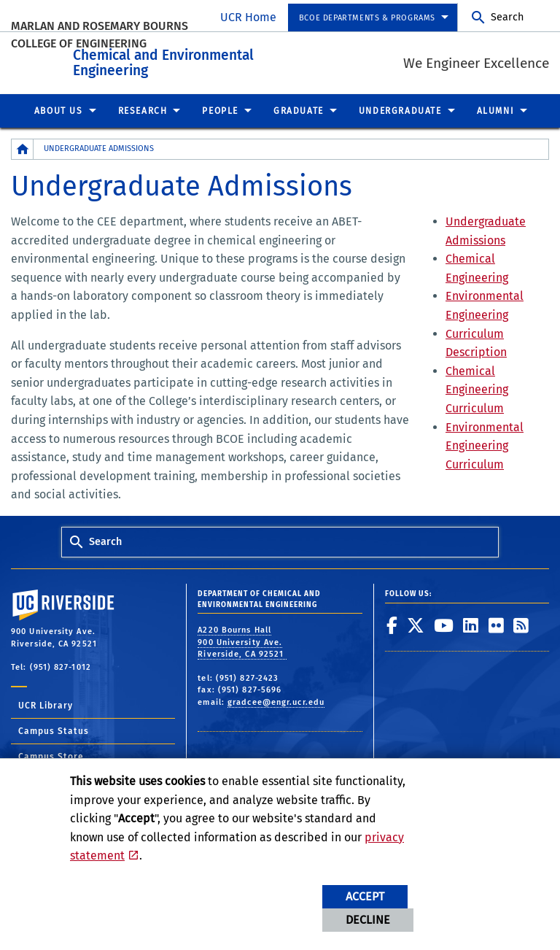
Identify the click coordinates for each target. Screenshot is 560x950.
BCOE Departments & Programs (367, 18)
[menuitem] (373, 18)
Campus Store (51, 754)
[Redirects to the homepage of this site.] (23, 146)
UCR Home (248, 17)
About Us (59, 108)
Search (507, 17)
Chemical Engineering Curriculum (477, 387)
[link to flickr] (497, 622)
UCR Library (46, 703)
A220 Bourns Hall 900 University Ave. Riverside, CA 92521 (242, 639)
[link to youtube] (444, 622)
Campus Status (54, 728)
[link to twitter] (416, 622)
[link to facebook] (392, 622)
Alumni (496, 108)
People (220, 108)
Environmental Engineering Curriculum (485, 442)
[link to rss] (521, 622)
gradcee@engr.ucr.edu (276, 699)
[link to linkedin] (471, 622)
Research (143, 108)
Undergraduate (400, 108)
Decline (368, 920)
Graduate (299, 108)
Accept (365, 896)
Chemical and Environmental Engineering (244, 58)
